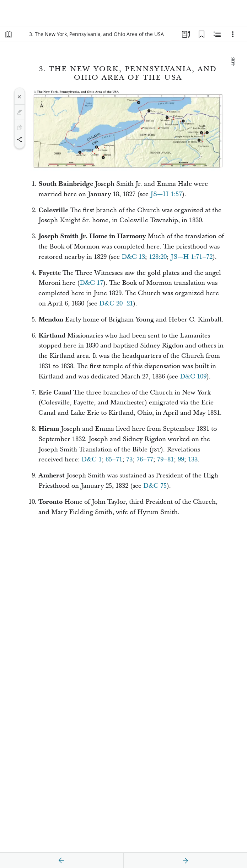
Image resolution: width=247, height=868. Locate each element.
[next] (185, 861)
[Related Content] (217, 34)
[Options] (233, 34)
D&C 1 (92, 459)
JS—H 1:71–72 (192, 257)
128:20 (158, 257)
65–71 (114, 459)
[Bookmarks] (202, 34)
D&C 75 (155, 486)
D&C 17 (91, 283)
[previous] (61, 861)
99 (181, 459)
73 (129, 459)
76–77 (145, 459)
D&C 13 (133, 257)
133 (193, 459)
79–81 (165, 459)
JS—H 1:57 (166, 194)
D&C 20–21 (116, 304)
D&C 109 (193, 377)
